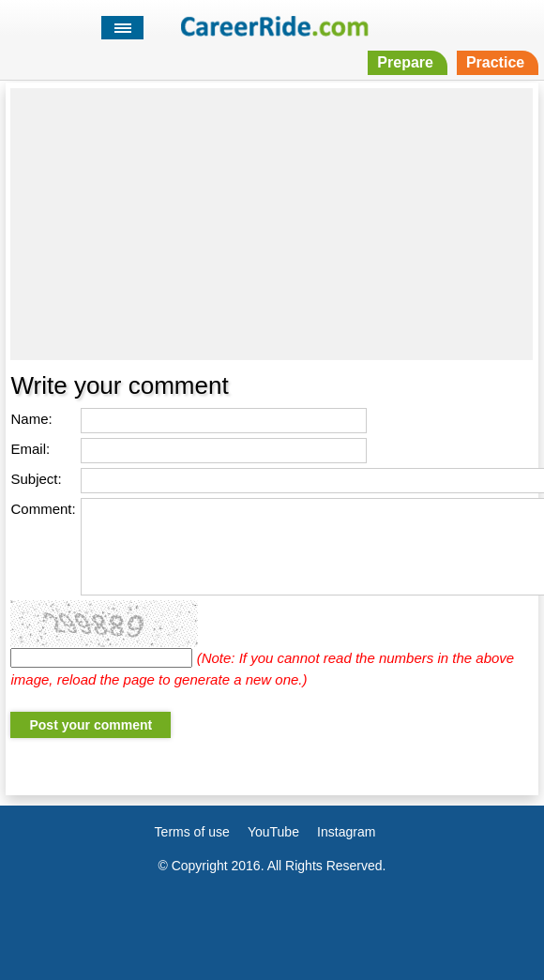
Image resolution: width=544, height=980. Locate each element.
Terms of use (192, 832)
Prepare (405, 62)
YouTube (273, 832)
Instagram (346, 832)
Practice (495, 62)
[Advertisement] (272, 224)
